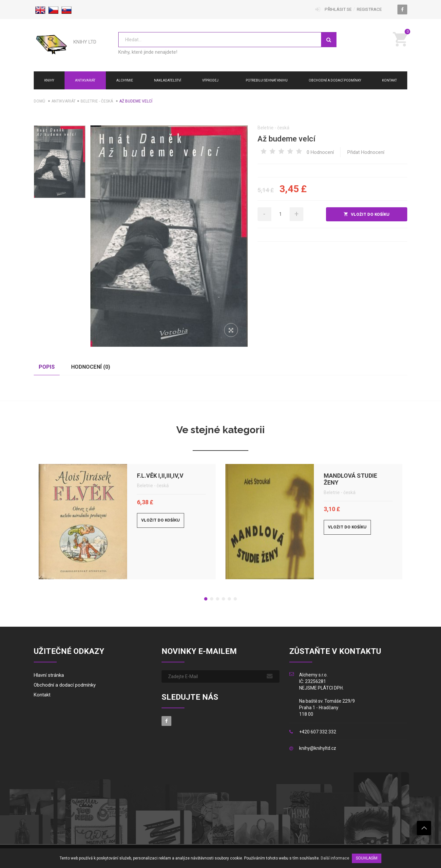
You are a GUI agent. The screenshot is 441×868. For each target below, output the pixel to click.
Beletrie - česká (97, 101)
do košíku (360, 214)
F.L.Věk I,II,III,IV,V (160, 477)
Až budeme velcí (287, 139)
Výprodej (210, 80)
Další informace (335, 858)
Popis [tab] (49, 368)
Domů (39, 101)
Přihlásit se (335, 9)
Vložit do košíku (161, 522)
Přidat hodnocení (366, 152)
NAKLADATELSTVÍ (168, 80)
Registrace (368, 9)
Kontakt (389, 80)
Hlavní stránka (49, 676)
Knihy (49, 80)
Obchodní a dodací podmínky (335, 80)
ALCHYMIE (125, 80)
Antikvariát (85, 80)
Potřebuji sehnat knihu (267, 80)
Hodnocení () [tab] (98, 368)
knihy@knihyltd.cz (318, 750)
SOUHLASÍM (367, 858)
